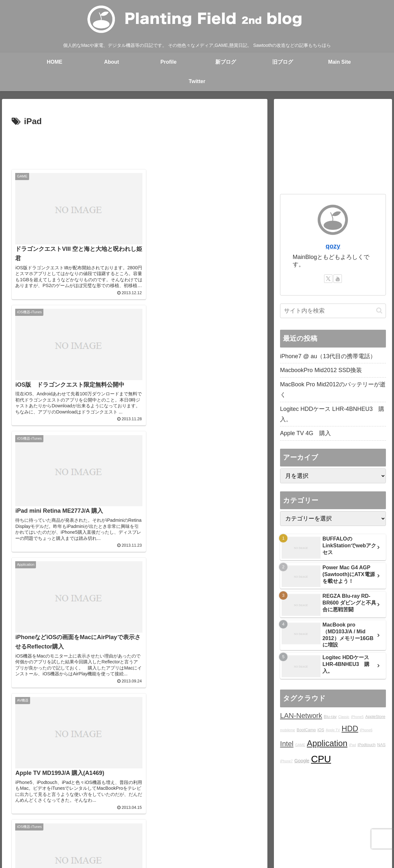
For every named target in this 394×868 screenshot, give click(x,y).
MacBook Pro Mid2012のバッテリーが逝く (333, 390)
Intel (287, 744)
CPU (321, 759)
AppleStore (375, 717)
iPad (352, 745)
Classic (344, 717)
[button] (379, 311)
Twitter (279, 832)
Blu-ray (330, 717)
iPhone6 (366, 730)
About (81, 832)
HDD (350, 729)
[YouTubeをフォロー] (338, 279)
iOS (321, 730)
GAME (300, 745)
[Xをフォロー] (328, 279)
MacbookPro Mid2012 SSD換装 (321, 370)
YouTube (302, 832)
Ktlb (262, 832)
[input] (333, 311)
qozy (333, 246)
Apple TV (333, 730)
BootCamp (306, 730)
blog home (58, 832)
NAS (381, 745)
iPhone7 (286, 761)
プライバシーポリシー (340, 832)
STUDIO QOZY (235, 832)
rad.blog (148, 832)
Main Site (31, 832)
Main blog (124, 832)
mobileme (287, 730)
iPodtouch (366, 745)
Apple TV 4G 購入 (305, 433)
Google (302, 761)
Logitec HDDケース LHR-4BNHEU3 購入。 (332, 414)
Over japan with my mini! (188, 832)
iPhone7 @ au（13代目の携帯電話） (328, 356)
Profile (101, 832)
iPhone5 (357, 717)
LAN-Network (301, 716)
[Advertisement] (135, 147)
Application (327, 743)
